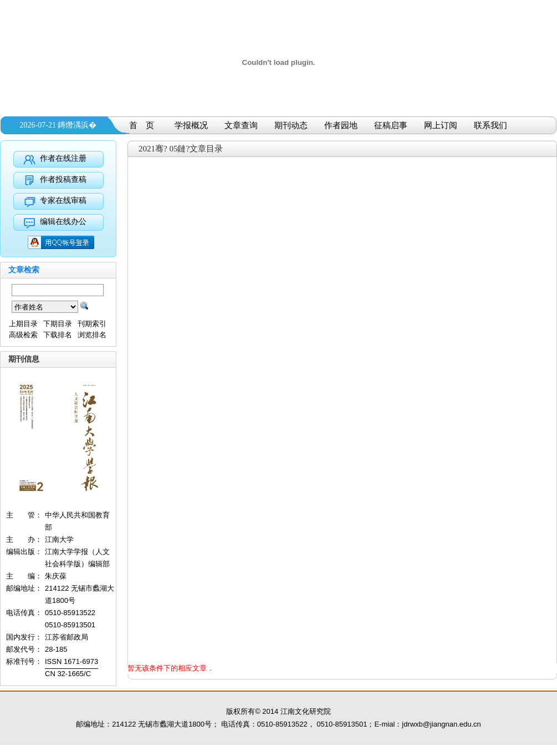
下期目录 (58, 324)
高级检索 (23, 335)
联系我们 (490, 125)
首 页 (142, 125)
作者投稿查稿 (63, 179)
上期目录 (23, 324)
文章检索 (24, 270)
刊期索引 (92, 324)
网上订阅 (441, 125)
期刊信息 (24, 359)
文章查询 (241, 125)
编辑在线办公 (63, 222)
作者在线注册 (63, 158)
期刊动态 (291, 125)
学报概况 (191, 125)
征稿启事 (391, 125)
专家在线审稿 (63, 201)
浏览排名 (92, 335)
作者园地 (341, 125)
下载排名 (58, 335)
